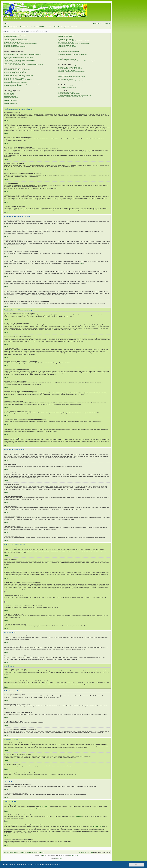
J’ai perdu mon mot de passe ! (11, 45)
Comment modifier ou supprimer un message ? (14, 71)
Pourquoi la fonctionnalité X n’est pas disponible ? (69, 94)
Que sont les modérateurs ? (64, 38)
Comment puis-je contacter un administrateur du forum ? (71, 97)
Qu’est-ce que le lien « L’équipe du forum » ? (68, 47)
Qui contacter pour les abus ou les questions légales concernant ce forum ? (75, 95)
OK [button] (136, 865)
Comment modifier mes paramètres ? (12, 53)
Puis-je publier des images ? (10, 96)
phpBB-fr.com (59, 858)
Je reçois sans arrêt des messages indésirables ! (69, 53)
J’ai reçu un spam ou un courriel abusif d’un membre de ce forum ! (73, 54)
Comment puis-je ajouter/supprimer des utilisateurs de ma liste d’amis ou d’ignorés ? (77, 61)
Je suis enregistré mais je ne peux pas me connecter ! (16, 41)
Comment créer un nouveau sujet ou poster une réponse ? (17, 70)
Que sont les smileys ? (9, 95)
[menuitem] (6, 24)
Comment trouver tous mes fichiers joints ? (67, 87)
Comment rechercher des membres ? (66, 70)
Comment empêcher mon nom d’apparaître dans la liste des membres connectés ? (23, 54)
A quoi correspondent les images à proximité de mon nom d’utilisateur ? (20, 60)
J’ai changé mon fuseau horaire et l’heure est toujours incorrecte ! (19, 57)
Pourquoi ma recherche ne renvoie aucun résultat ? (69, 67)
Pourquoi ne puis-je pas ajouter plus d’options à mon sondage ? (18, 75)
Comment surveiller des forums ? (65, 79)
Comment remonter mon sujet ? (11, 87)
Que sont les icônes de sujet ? (11, 103)
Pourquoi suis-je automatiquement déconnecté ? (15, 47)
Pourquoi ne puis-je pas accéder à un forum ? (14, 78)
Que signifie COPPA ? (9, 38)
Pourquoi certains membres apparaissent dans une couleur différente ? (74, 44)
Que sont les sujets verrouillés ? (11, 102)
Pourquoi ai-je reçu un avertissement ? (12, 81)
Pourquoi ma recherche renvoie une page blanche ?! (70, 69)
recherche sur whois (98, 826)
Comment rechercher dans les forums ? (67, 66)
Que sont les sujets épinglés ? (11, 101)
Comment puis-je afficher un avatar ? (12, 62)
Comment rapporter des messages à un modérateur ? (16, 83)
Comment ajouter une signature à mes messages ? (15, 72)
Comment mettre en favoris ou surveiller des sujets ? (70, 78)
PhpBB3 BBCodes (74, 855)
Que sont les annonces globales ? (11, 98)
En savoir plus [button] (55, 865)
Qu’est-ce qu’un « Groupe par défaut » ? (67, 45)
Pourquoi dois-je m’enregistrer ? (11, 36)
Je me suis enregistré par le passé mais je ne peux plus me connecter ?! (20, 44)
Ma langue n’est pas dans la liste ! (11, 59)
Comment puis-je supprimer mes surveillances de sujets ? (71, 81)
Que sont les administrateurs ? (65, 36)
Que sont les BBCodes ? (9, 92)
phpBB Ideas (79, 817)
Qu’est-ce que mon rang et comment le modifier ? (15, 63)
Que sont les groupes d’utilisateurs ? (66, 39)
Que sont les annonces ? (9, 99)
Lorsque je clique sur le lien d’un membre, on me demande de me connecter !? (23, 65)
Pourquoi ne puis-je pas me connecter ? (13, 42)
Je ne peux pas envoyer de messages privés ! (68, 52)
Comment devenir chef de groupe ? (66, 42)
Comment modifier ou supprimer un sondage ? (14, 77)
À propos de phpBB (35, 808)
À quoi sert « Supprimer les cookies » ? (13, 48)
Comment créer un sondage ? (10, 74)
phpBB (81, 263)
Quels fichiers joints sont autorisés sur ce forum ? (69, 86)
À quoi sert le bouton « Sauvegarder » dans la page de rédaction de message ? (22, 84)
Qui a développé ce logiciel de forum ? (66, 92)
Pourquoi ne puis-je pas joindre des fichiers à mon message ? (18, 80)
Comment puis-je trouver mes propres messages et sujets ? (71, 72)
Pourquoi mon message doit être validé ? (13, 85)
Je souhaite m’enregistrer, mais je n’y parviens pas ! (16, 39)
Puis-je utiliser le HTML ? (9, 93)
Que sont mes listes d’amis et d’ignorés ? (67, 59)
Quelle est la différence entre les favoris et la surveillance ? (71, 77)
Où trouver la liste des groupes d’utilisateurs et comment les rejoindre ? (74, 41)
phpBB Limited (44, 806)
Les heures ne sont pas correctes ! (12, 56)
